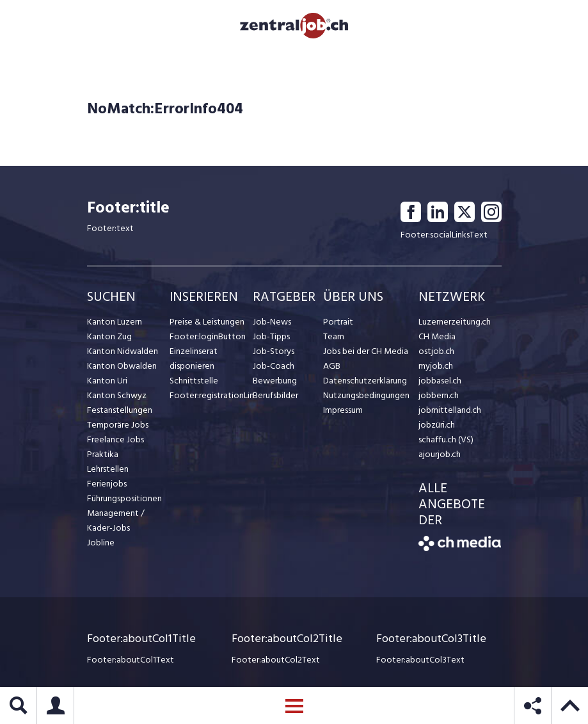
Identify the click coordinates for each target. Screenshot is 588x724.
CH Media (437, 336)
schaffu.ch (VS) (446, 439)
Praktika (103, 454)
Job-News (272, 322)
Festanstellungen (120, 410)
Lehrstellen (108, 469)
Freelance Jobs (115, 439)
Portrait (338, 322)
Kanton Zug (109, 336)
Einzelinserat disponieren (194, 358)
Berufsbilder (275, 395)
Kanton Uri (107, 381)
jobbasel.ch (440, 381)
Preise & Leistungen (207, 322)
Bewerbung (275, 381)
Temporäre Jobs (118, 425)
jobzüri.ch (437, 425)
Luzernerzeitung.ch (455, 322)
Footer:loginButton (208, 336)
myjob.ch (436, 366)
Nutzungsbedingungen (366, 395)
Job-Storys (274, 351)
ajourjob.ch (440, 454)
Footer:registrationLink (211, 395)
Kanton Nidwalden (123, 351)
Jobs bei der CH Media (366, 351)
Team (334, 336)
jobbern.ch (439, 395)
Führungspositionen (124, 498)
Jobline (101, 543)
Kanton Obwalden (122, 366)
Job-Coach (274, 366)
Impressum (343, 410)
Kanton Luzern (115, 322)
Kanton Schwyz (117, 395)
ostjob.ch (436, 351)
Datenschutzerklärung (365, 381)
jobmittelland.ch (450, 410)
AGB (332, 366)
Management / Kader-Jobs (116, 520)
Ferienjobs (107, 484)
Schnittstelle (194, 381)
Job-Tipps (271, 336)
